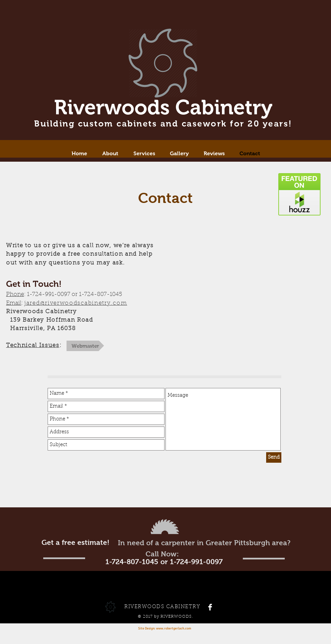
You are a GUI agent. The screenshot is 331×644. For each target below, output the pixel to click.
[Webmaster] (85, 346)
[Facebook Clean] (210, 607)
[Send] (274, 457)
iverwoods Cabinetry (170, 107)
